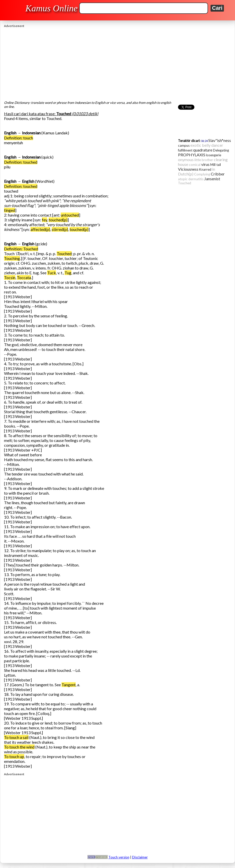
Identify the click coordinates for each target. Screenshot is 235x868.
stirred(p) (60, 229)
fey (45, 220)
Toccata (24, 277)
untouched (70, 215)
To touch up (14, 756)
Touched (64, 253)
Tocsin (10, 277)
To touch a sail (16, 737)
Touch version (119, 857)
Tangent (69, 685)
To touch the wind (19, 747)
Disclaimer (140, 857)
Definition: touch (19, 138)
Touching (12, 258)
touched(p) (58, 220)
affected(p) (40, 229)
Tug (68, 273)
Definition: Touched (21, 249)
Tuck (52, 273)
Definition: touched (21, 162)
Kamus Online (52, 8)
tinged (10, 210)
